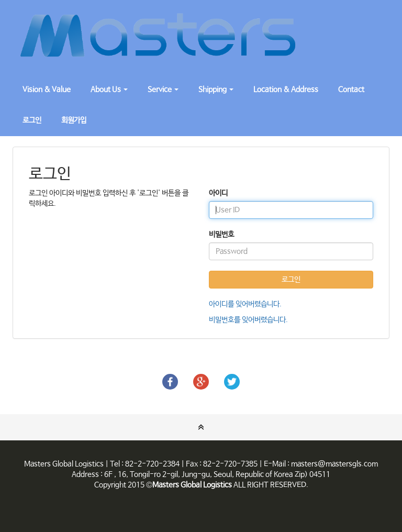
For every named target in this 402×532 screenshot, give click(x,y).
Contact (351, 90)
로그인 (32, 120)
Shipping (216, 90)
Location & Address (286, 90)
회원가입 (74, 120)
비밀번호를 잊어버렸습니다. (248, 320)
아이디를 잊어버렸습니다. (245, 304)
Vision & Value (47, 90)
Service (163, 90)
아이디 (218, 193)
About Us (109, 90)
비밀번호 (221, 235)
